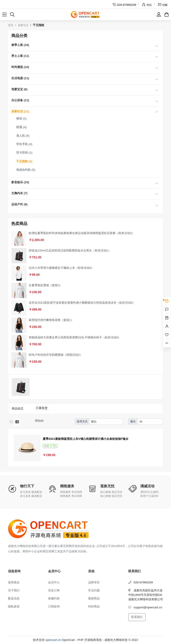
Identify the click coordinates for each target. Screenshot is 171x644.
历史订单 (54, 590)
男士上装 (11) (20, 56)
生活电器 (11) (20, 78)
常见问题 (94, 590)
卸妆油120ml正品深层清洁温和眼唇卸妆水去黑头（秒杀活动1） (70, 250)
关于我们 (14, 590)
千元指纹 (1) (24, 161)
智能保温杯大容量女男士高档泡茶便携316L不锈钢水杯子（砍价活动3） (75, 337)
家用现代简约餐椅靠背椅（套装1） (51, 320)
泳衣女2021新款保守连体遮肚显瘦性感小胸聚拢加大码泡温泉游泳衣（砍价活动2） (82, 303)
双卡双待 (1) (24, 153)
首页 (11, 25)
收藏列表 (54, 598)
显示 (133, 421)
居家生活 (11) (20, 111)
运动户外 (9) (19, 204)
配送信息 (14, 598)
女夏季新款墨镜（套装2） (45, 285)
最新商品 (94, 598)
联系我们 (137, 617)
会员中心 (54, 582)
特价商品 (94, 606)
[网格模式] (11, 422)
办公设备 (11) (20, 100)
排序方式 (82, 421)
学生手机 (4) (24, 144)
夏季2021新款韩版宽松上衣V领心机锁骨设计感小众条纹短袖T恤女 (86, 439)
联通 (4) (21, 127)
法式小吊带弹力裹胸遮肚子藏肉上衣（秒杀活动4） (61, 268)
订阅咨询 (54, 606)
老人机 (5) (23, 136)
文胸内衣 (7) (19, 193)
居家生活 (23, 25)
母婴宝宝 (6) (19, 89)
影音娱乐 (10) (20, 182)
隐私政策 (14, 606)
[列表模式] (17, 422)
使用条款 (14, 582)
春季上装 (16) (20, 45)
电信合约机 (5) (26, 170)
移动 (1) (21, 118)
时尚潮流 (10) (20, 67)
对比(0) (39, 421)
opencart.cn (53, 640)
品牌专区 (94, 582)
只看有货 (42, 408)
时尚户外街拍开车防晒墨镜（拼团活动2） (56, 355)
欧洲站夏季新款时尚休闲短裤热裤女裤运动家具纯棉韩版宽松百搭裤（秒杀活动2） (82, 233)
